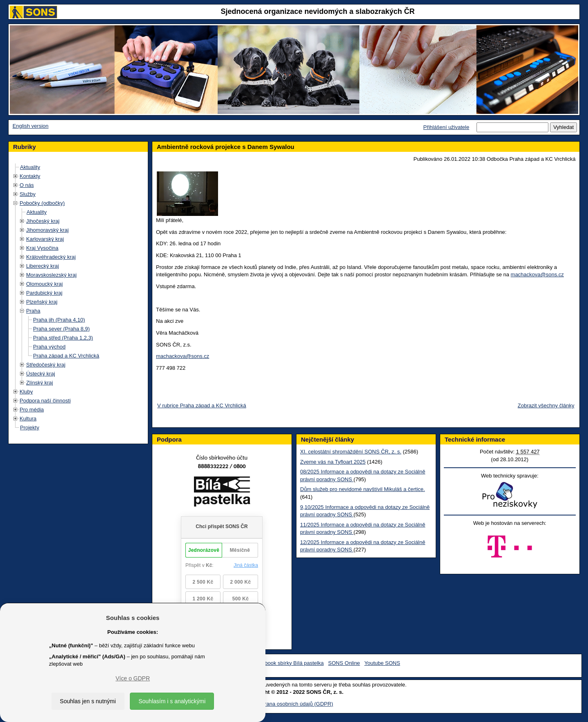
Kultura (28, 419)
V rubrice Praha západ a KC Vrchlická (202, 405)
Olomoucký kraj (45, 284)
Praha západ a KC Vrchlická (66, 356)
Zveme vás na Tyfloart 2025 (333, 462)
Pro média (32, 410)
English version (31, 126)
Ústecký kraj (41, 374)
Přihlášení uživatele (446, 127)
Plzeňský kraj (42, 302)
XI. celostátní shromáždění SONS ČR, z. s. (351, 452)
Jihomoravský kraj (47, 230)
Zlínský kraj (40, 383)
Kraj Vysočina (42, 248)
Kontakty (30, 176)
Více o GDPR (133, 678)
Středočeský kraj (46, 365)
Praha (33, 311)
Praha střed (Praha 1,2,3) (63, 338)
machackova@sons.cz (537, 274)
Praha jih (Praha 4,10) (59, 320)
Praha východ (49, 347)
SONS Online (344, 663)
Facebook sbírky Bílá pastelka (288, 663)
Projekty (30, 428)
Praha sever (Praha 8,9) (61, 329)
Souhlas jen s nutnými (88, 701)
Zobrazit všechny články (546, 405)
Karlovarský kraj (45, 239)
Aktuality (30, 167)
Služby (28, 194)
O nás (27, 185)
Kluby (26, 392)
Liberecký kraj (42, 266)
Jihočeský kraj (43, 221)
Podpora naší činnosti (45, 401)
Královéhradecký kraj (51, 257)
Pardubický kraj (44, 293)
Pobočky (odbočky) (42, 203)
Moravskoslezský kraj (51, 275)
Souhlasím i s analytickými (172, 701)
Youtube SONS (382, 663)
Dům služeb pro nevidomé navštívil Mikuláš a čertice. (363, 489)
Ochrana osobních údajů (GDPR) (294, 704)
